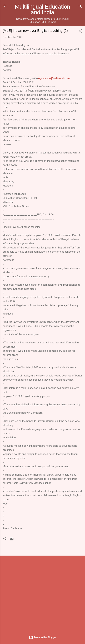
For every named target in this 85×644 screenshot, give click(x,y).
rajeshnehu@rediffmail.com (54, 78)
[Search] (80, 7)
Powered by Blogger (42, 637)
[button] (80, 32)
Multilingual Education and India (42, 9)
